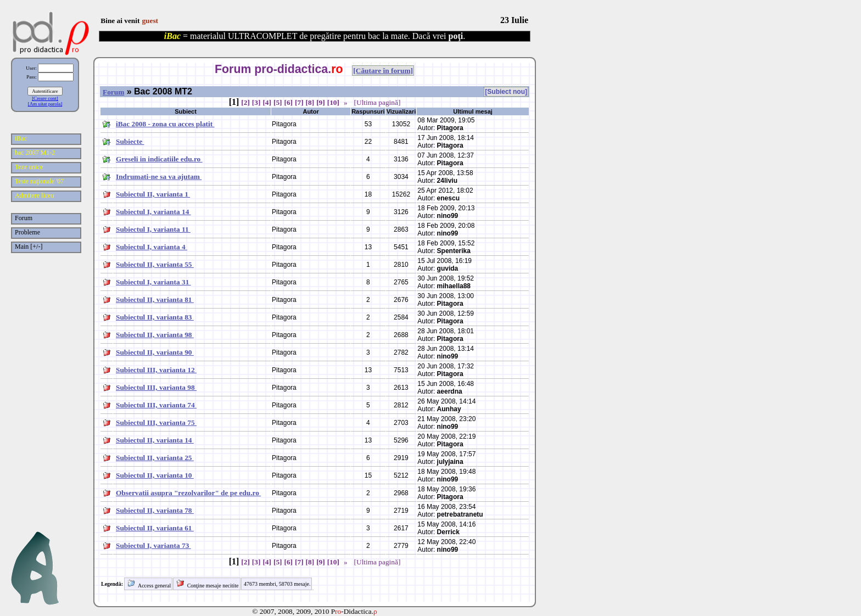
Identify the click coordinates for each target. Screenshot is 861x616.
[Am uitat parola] (45, 104)
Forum (113, 92)
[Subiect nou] (506, 92)
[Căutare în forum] (383, 71)
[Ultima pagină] (378, 102)
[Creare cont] (45, 98)
